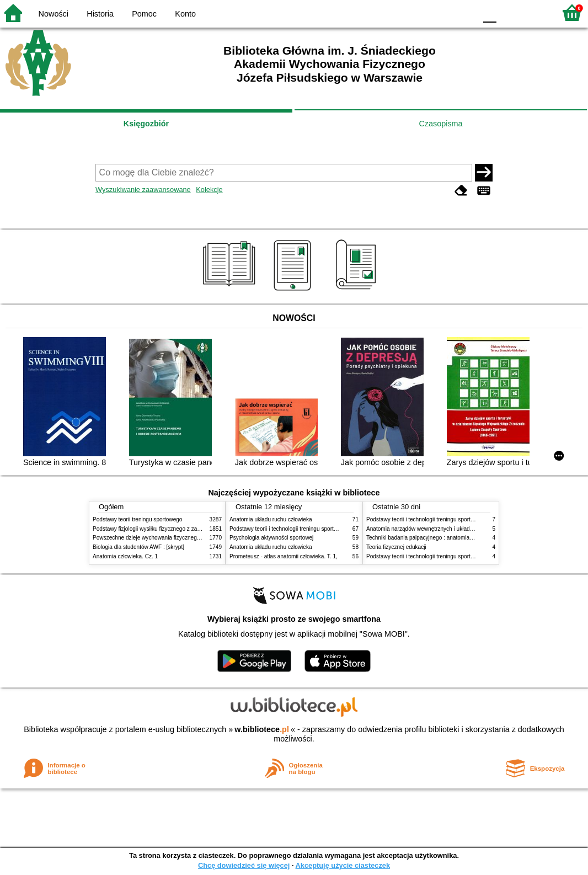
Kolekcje (209, 190)
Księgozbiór (146, 124)
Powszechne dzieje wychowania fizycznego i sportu (156, 538)
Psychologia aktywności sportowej (271, 538)
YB (442, 12)
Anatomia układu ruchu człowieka (271, 519)
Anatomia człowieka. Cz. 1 (125, 556)
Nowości (54, 14)
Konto (185, 14)
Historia (100, 14)
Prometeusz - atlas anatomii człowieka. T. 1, (284, 556)
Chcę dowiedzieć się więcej (244, 865)
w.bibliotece (262, 729)
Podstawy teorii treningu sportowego (137, 519)
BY (464, 12)
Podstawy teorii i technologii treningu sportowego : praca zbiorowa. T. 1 (454, 556)
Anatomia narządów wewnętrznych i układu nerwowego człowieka (447, 529)
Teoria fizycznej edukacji (396, 547)
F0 (490, 12)
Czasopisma (440, 124)
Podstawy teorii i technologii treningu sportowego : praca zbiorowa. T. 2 (317, 529)
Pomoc (144, 14)
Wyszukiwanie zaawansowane (143, 190)
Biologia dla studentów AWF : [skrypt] (138, 547)
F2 (534, 12)
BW (420, 12)
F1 (509, 12)
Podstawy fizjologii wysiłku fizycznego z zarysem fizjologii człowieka (176, 529)
